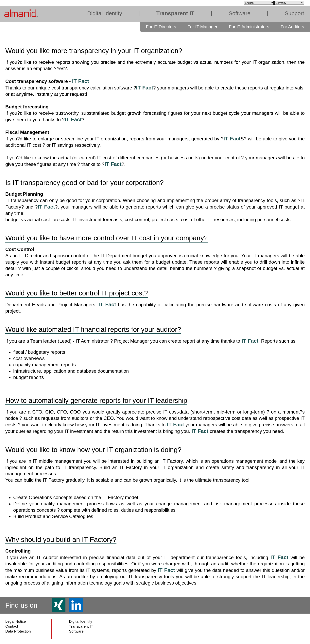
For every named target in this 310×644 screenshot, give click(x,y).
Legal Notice (16, 621)
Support (294, 13)
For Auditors (292, 27)
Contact (12, 626)
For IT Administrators (249, 27)
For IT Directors (161, 27)
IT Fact (80, 81)
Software (240, 13)
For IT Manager (202, 27)
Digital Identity (105, 13)
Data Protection (18, 631)
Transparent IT (175, 13)
